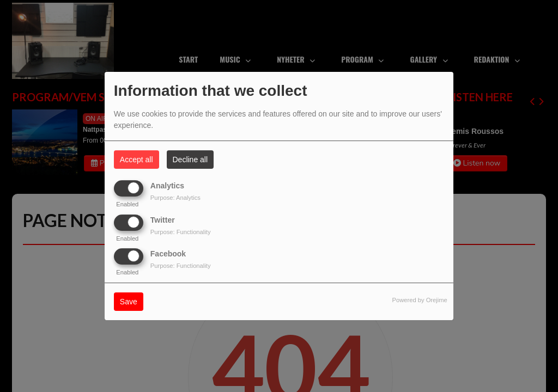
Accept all (137, 160)
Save (129, 302)
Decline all (190, 160)
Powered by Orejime (419, 300)
